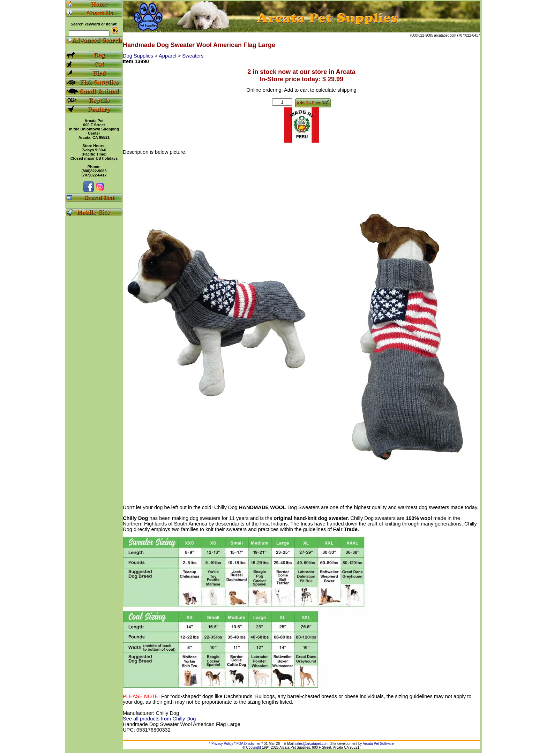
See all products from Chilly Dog (159, 719)
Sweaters (193, 56)
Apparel (168, 56)
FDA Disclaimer (249, 744)
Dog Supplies (139, 56)
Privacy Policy (222, 744)
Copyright (253, 747)
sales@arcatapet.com (311, 744)
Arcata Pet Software (378, 744)
